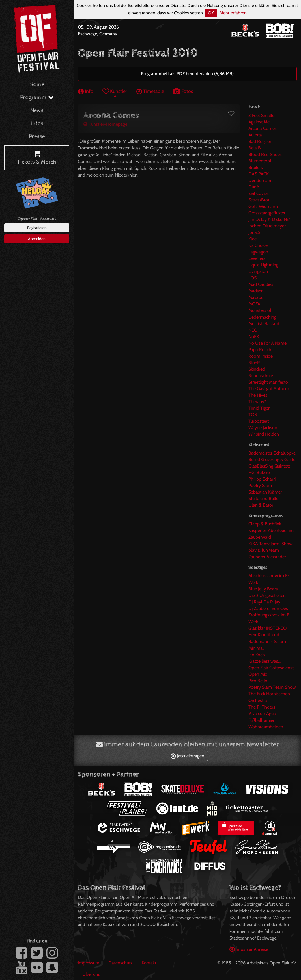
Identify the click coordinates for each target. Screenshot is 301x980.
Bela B (255, 148)
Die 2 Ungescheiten (267, 595)
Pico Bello (258, 681)
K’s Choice (258, 245)
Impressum (89, 963)
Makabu (256, 297)
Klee (252, 239)
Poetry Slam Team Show (272, 687)
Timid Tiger (259, 408)
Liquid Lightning (263, 265)
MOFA (254, 304)
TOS (253, 415)
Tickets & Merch (37, 158)
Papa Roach (260, 350)
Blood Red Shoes (265, 154)
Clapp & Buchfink (265, 524)
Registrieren (37, 228)
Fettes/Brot (259, 200)
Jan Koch (257, 655)
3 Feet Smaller (262, 115)
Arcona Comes (263, 128)
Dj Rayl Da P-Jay (264, 602)
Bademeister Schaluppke (272, 453)
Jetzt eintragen (187, 756)
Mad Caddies (261, 284)
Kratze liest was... (265, 661)
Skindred (257, 369)
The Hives (258, 395)
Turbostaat (259, 421)
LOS (252, 278)
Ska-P (254, 363)
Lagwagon (258, 252)
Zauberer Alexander (267, 557)
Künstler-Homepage (105, 124)
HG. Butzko (259, 472)
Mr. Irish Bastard (264, 324)
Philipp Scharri (262, 479)
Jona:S (254, 232)
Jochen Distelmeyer (267, 226)
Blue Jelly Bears (263, 589)
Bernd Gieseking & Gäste (272, 459)
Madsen (256, 291)
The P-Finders (262, 707)
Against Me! (260, 122)
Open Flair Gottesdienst (271, 668)
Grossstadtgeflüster (267, 213)
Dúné (254, 187)
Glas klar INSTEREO (267, 628)
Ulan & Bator (261, 505)
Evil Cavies (259, 193)
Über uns (91, 974)
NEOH (254, 330)
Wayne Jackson (263, 428)
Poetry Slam (260, 485)
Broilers (256, 167)
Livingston (258, 271)
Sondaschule (261, 376)
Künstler (115, 91)
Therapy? (257, 402)
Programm (37, 98)
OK (211, 13)
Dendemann (261, 180)
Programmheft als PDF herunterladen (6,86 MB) (187, 74)
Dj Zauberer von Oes (268, 608)
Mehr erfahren (233, 13)
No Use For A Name (267, 343)
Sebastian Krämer (265, 492)
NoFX (254, 337)
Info (86, 91)
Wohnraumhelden (266, 727)
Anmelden (37, 239)
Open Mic (258, 674)
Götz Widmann (263, 206)
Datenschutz (121, 963)
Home (37, 85)
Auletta (255, 135)
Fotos (183, 91)
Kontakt (149, 963)
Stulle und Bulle (263, 498)
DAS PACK (259, 174)
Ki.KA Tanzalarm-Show (270, 544)
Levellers (257, 258)
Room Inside (261, 356)
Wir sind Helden (264, 434)
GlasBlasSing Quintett (269, 466)
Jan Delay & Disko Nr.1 (269, 219)
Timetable (150, 91)
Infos (37, 124)
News (37, 111)
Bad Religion (260, 141)
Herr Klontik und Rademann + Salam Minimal (267, 641)
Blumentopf (260, 161)
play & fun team (264, 550)
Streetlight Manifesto (268, 382)
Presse (37, 137)
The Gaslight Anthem (269, 389)
